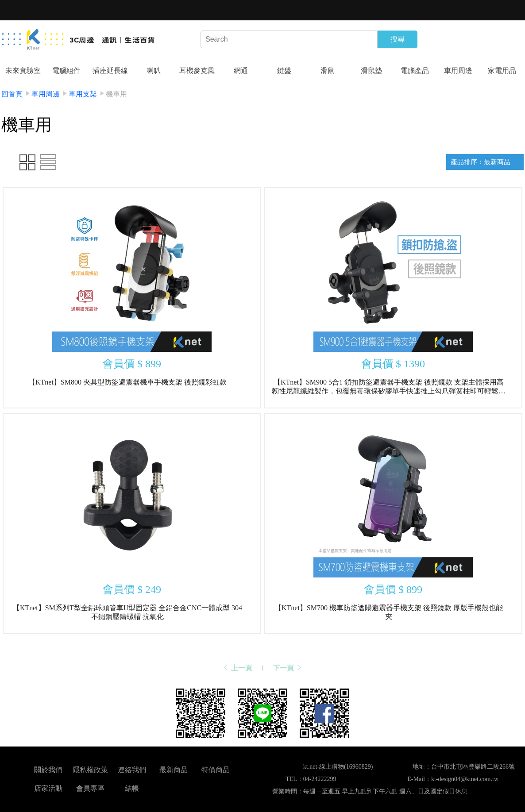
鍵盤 (284, 71)
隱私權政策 (90, 770)
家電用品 (502, 71)
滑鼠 (328, 71)
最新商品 (174, 770)
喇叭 (154, 71)
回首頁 (12, 94)
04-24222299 (320, 779)
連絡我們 (132, 770)
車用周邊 (458, 71)
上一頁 (237, 668)
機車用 (116, 94)
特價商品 (216, 770)
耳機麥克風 (197, 71)
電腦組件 (66, 71)
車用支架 (83, 94)
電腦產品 (415, 71)
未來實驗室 (23, 71)
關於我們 (48, 770)
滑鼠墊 (371, 71)
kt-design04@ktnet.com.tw (465, 779)
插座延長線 (110, 71)
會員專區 (90, 788)
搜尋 (398, 39)
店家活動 (48, 788)
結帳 (132, 788)
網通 (241, 71)
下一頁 (288, 668)
